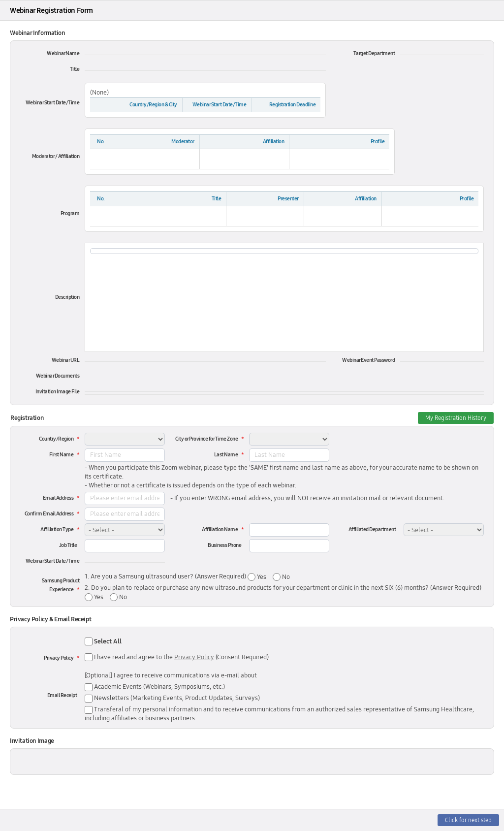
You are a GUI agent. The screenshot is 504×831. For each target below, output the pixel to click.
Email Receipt (62, 695)
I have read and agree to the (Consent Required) (181, 657)
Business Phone (224, 545)
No (285, 577)
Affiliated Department (372, 529)
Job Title (68, 545)
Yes (261, 577)
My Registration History (456, 418)
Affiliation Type (57, 529)
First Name (61, 455)
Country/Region (56, 439)
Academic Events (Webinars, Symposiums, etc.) (155, 687)
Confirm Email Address (49, 514)
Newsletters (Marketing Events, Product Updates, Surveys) (172, 698)
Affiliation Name (220, 529)
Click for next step (468, 820)
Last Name (226, 455)
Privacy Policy (59, 658)
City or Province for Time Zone (206, 439)
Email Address (58, 498)
